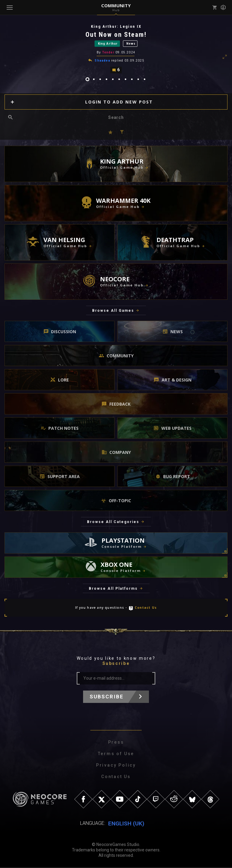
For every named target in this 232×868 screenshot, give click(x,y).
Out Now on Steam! (116, 35)
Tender (108, 53)
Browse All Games (113, 311)
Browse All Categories (113, 523)
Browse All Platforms (113, 589)
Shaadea (102, 61)
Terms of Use (116, 755)
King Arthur (108, 44)
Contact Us (146, 608)
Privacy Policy (116, 766)
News (131, 44)
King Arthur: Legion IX (116, 26)
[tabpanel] (116, 49)
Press (116, 743)
